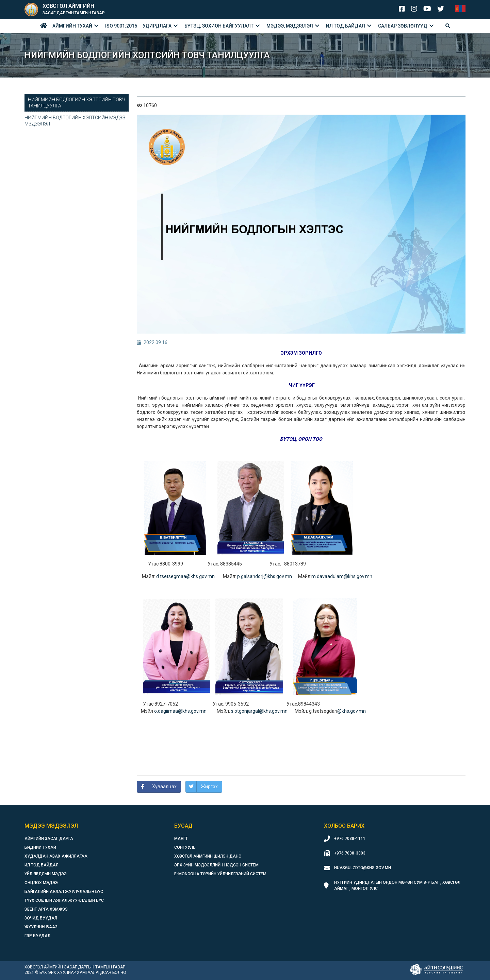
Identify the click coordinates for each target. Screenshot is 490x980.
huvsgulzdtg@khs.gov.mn (363, 868)
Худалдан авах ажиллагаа (56, 856)
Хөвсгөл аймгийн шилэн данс (208, 856)
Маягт (181, 839)
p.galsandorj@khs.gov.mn (265, 576)
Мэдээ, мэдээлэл (290, 26)
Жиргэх (209, 787)
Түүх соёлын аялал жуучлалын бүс (64, 900)
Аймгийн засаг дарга (49, 839)
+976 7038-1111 (350, 839)
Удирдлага (157, 26)
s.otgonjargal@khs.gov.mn (260, 711)
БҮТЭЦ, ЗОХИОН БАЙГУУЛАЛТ (219, 26)
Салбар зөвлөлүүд (403, 26)
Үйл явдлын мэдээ (46, 874)
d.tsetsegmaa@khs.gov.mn (186, 576)
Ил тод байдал (346, 26)
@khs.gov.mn (352, 711)
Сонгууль (185, 847)
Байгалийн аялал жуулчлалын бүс (64, 892)
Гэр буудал (37, 936)
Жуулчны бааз (41, 927)
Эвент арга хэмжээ (46, 909)
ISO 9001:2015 (121, 26)
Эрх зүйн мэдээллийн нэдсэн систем (216, 865)
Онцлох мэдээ (41, 883)
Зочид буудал (41, 918)
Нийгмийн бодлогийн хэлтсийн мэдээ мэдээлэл (75, 121)
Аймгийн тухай (72, 26)
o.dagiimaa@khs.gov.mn (180, 711)
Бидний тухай (40, 847)
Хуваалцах (164, 787)
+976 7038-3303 (350, 853)
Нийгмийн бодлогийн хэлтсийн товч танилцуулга (77, 103)
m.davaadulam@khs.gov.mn (342, 576)
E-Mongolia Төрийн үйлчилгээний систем (220, 874)
